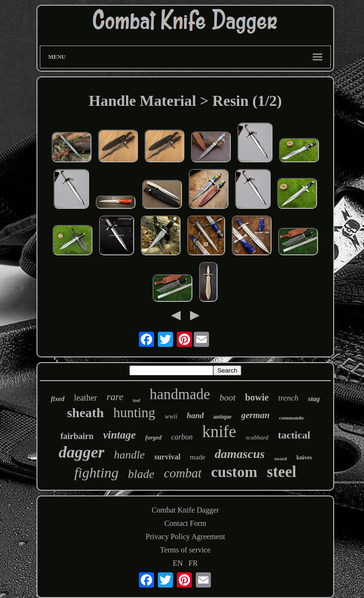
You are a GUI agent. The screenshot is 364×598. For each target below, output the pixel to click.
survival (167, 457)
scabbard (257, 437)
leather (86, 398)
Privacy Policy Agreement (185, 537)
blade (141, 474)
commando (291, 418)
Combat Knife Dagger (185, 510)
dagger (82, 452)
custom (234, 472)
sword (281, 458)
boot (227, 397)
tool (136, 400)
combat (183, 473)
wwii (171, 416)
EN (178, 563)
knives (304, 458)
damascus (240, 454)
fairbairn (77, 436)
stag (314, 399)
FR (193, 563)
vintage (119, 435)
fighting (96, 472)
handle (129, 455)
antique (223, 417)
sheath (85, 413)
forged (153, 437)
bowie (257, 397)
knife (219, 432)
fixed (58, 399)
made (198, 457)
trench (288, 398)
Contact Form (185, 523)
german (255, 415)
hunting (134, 412)
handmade (180, 394)
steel (282, 472)
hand (195, 416)
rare (115, 397)
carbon (182, 437)
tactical (294, 435)
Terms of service (185, 550)
